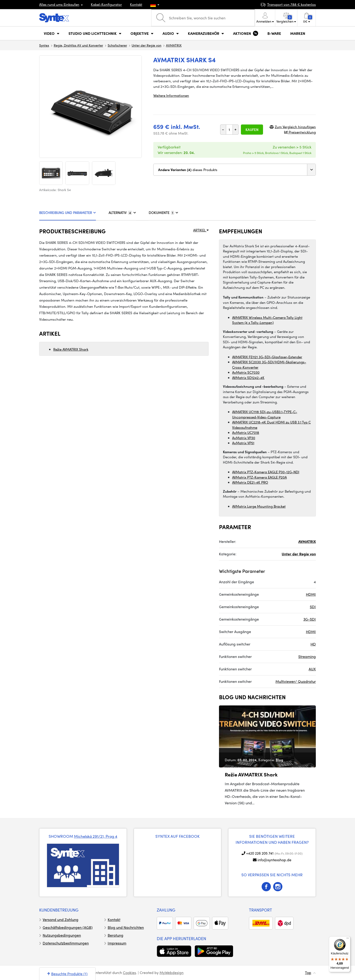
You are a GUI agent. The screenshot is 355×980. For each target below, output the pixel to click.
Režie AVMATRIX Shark (71, 349)
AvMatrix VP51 (243, 443)
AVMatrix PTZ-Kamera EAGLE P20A (259, 477)
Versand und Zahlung (61, 919)
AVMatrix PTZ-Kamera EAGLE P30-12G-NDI (266, 472)
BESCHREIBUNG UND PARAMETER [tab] (68, 213)
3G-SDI (310, 619)
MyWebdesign (172, 973)
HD (313, 644)
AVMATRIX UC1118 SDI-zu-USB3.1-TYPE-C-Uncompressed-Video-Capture (265, 414)
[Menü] (348, 939)
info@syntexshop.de (274, 860)
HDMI (311, 594)
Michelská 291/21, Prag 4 (96, 836)
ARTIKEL (201, 230)
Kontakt (136, 4)
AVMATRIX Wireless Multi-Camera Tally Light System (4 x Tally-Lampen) (267, 320)
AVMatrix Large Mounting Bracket (259, 506)
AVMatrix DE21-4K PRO (250, 482)
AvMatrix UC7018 (246, 432)
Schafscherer (117, 45)
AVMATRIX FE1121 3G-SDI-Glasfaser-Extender (267, 357)
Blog (279, 760)
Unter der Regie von (146, 45)
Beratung (115, 935)
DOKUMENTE (163, 213)
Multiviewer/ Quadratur (296, 681)
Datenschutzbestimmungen (66, 943)
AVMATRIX (174, 45)
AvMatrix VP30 (244, 438)
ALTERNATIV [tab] (122, 213)
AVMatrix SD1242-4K (248, 378)
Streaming (307, 656)
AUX (312, 669)
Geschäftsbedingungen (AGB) (68, 927)
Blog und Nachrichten (126, 927)
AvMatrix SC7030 (246, 372)
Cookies (129, 973)
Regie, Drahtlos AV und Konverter (78, 45)
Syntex (44, 45)
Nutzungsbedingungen (62, 935)
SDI (313, 607)
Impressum (117, 943)
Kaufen (252, 130)
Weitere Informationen (171, 95)
